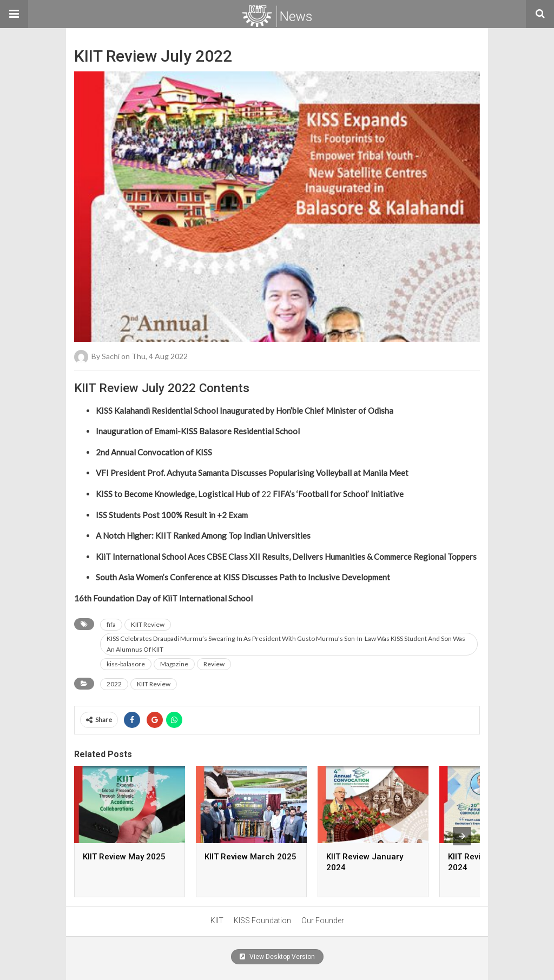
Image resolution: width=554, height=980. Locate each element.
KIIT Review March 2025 (250, 857)
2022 (114, 684)
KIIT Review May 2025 (124, 857)
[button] (14, 14)
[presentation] (462, 836)
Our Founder (323, 921)
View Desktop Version (277, 957)
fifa (111, 624)
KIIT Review (148, 624)
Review (214, 664)
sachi (111, 356)
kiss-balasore (126, 664)
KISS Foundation (262, 921)
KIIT (217, 921)
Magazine (174, 664)
